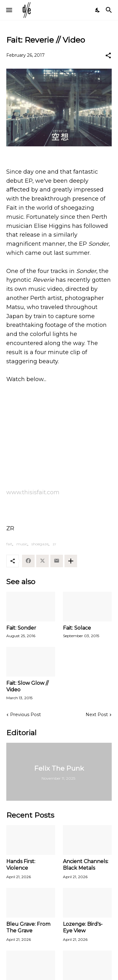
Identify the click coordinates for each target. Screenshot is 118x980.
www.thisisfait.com (33, 492)
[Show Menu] (9, 10)
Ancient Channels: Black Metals (86, 865)
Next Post (97, 715)
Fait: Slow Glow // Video (27, 686)
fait (9, 544)
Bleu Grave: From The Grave (28, 927)
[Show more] (71, 561)
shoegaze (40, 544)
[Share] (108, 55)
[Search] (110, 10)
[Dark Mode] (98, 10)
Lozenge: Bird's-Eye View (83, 927)
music (22, 544)
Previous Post (25, 715)
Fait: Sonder (21, 628)
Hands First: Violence (21, 865)
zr (54, 544)
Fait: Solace (77, 628)
